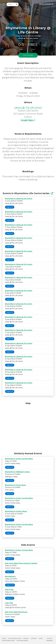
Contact (34, 638)
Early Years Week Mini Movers (16, 612)
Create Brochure (8, 641)
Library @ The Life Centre (28, 108)
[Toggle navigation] (3, 4)
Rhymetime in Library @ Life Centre (19, 199)
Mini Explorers (10, 576)
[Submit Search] (17, 4)
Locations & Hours (15, 638)
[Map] (28, 427)
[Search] (11, 4)
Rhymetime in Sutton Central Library (19, 459)
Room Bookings (22, 641)
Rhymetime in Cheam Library (16, 511)
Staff (41, 638)
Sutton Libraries (49, 639)
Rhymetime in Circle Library (15, 485)
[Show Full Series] (52, 193)
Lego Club (9, 603)
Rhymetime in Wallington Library (17, 472)
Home (4, 638)
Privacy (26, 638)
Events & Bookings (46, 4)
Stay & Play (9, 590)
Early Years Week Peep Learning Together (21, 563)
